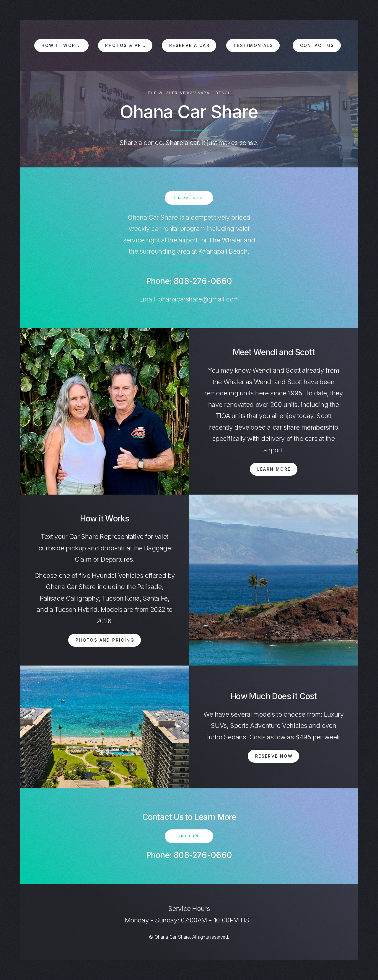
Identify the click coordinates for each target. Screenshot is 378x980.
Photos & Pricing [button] (129, 45)
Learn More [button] (274, 469)
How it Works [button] (62, 45)
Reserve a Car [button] (189, 45)
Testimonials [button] (253, 45)
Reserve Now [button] (274, 756)
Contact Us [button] (317, 45)
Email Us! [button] (190, 836)
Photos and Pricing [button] (105, 640)
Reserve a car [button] (189, 198)
